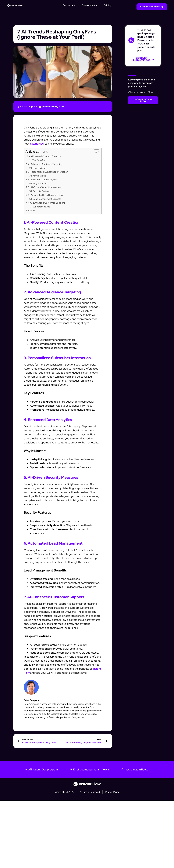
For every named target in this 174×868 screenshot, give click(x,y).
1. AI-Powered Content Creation (44, 156)
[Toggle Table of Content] (95, 152)
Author (32, 210)
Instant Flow (37, 144)
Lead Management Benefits (47, 199)
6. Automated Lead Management (46, 195)
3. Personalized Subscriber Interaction (48, 172)
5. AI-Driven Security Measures (44, 187)
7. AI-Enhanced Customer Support (46, 203)
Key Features (39, 176)
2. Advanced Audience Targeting (45, 164)
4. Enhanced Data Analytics (42, 179)
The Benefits (39, 160)
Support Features (41, 207)
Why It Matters (40, 183)
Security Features (42, 191)
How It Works (39, 168)
